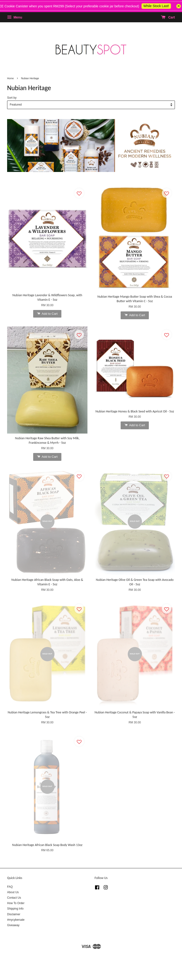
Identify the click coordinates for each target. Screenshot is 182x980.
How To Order (16, 903)
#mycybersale (16, 920)
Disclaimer (14, 914)
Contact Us (14, 898)
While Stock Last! (161, 6)
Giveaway (13, 925)
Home (10, 78)
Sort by (12, 98)
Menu (15, 17)
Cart (168, 17)
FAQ (10, 887)
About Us (13, 892)
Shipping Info (15, 909)
